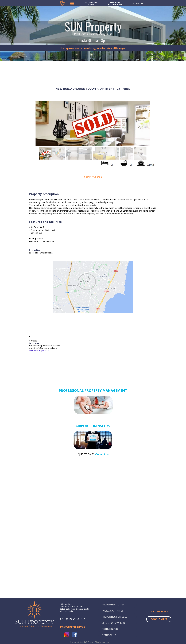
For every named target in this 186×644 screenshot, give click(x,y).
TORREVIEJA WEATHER (93, 71)
